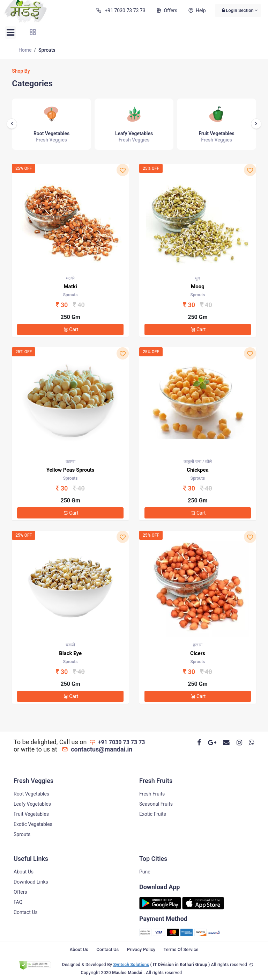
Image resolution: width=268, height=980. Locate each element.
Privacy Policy (141, 949)
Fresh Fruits (152, 794)
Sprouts (22, 834)
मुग (198, 278)
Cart (70, 329)
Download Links (31, 882)
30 (72, 305)
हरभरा (198, 645)
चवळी (70, 645)
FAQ (18, 902)
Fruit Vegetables (31, 814)
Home (25, 50)
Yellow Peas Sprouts (70, 470)
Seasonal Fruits (156, 804)
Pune (145, 872)
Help (196, 10)
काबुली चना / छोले (198, 462)
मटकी (70, 278)
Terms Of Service (181, 949)
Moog (198, 286)
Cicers (198, 653)
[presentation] (12, 124)
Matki (70, 286)
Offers (166, 10)
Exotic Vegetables (33, 824)
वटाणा (70, 462)
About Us (24, 872)
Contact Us (26, 912)
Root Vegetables (31, 794)
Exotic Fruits (153, 814)
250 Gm (70, 317)
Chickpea (198, 470)
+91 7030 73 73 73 (120, 10)
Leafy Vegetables (32, 804)
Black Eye (70, 653)
